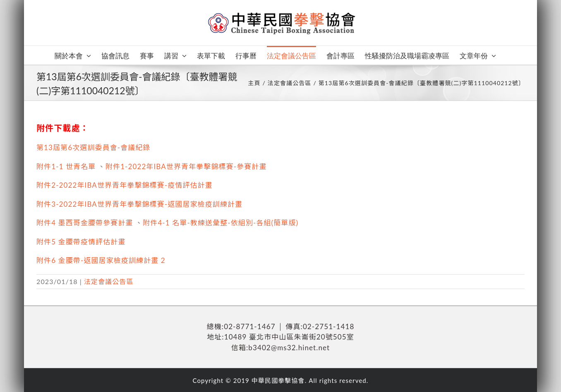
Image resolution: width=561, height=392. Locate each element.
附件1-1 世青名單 (66, 166)
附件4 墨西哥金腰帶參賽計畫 (85, 223)
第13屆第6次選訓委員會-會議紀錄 (93, 147)
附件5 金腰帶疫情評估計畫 (81, 242)
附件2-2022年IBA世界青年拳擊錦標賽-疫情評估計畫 (125, 185)
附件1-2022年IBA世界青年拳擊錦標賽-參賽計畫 (186, 166)
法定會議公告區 (109, 281)
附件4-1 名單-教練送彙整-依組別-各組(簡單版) (221, 223)
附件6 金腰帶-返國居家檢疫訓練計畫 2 (101, 260)
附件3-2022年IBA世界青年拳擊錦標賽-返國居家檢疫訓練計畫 (139, 204)
